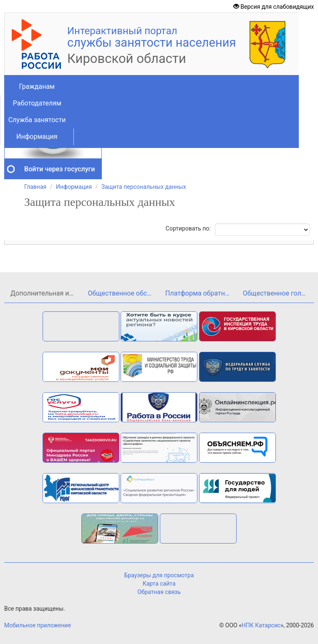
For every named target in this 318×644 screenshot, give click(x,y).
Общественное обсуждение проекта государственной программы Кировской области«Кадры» (124, 293)
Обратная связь (159, 592)
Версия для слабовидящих (274, 7)
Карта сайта (159, 584)
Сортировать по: (188, 228)
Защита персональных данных (144, 187)
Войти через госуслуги (59, 169)
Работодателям (37, 103)
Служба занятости (37, 120)
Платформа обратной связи (201, 293)
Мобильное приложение (38, 625)
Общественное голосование (279, 293)
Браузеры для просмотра (159, 575)
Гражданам (37, 86)
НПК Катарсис (261, 625)
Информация (37, 137)
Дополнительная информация (46, 293)
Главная (35, 187)
